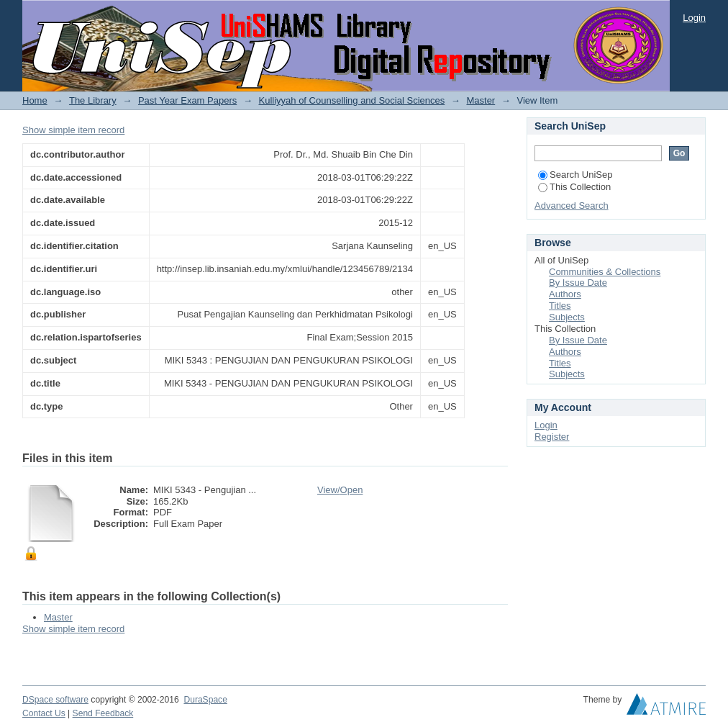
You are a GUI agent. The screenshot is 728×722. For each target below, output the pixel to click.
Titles (560, 306)
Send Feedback (103, 713)
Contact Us (44, 713)
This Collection (574, 187)
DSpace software (55, 700)
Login (694, 18)
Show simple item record (73, 130)
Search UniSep (575, 175)
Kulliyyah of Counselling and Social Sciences (352, 100)
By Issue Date (578, 283)
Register (552, 437)
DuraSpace (205, 700)
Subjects (567, 317)
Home (35, 100)
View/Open (340, 490)
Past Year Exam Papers (187, 100)
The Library (93, 100)
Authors (565, 294)
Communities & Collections (605, 272)
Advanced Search (572, 206)
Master (481, 100)
